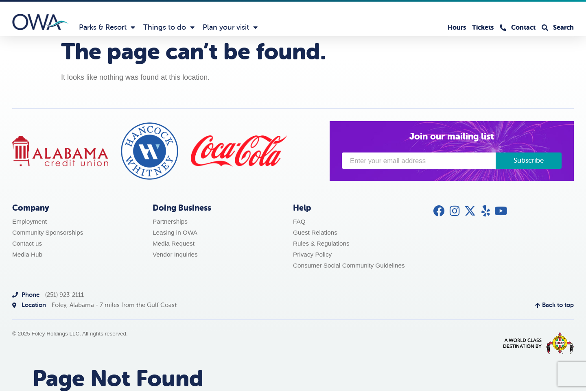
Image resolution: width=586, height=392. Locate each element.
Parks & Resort (107, 27)
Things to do (169, 27)
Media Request (174, 243)
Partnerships (170, 221)
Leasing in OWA (175, 232)
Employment (30, 221)
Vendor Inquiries (175, 254)
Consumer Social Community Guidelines (349, 265)
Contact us (27, 243)
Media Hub (27, 254)
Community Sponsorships (48, 232)
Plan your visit (230, 27)
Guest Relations (315, 232)
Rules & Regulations (321, 243)
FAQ (299, 221)
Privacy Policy (312, 254)
